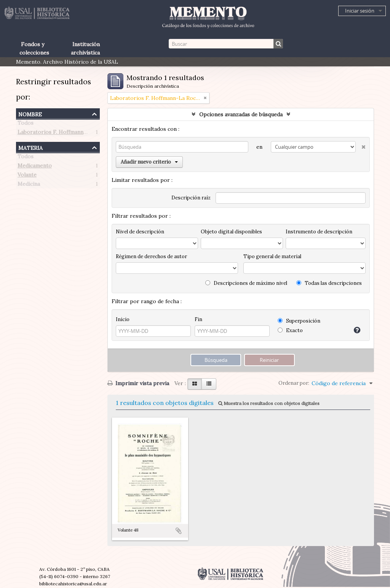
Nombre (30, 113)
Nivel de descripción (140, 232)
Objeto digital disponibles (231, 232)
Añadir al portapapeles (179, 531)
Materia (30, 147)
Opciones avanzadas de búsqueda (241, 114)
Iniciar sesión (360, 11)
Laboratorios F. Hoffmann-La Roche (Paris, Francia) (83, 133)
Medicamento (35, 167)
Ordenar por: (294, 383)
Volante (27, 176)
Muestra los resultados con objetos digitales (269, 403)
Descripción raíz (191, 198)
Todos (26, 124)
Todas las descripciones (329, 283)
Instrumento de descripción (319, 232)
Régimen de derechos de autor (151, 256)
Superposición (299, 321)
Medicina (29, 185)
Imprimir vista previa (138, 383)
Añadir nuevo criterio (149, 162)
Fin (198, 319)
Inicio (123, 319)
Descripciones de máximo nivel (246, 283)
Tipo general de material (272, 256)
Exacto (290, 330)
